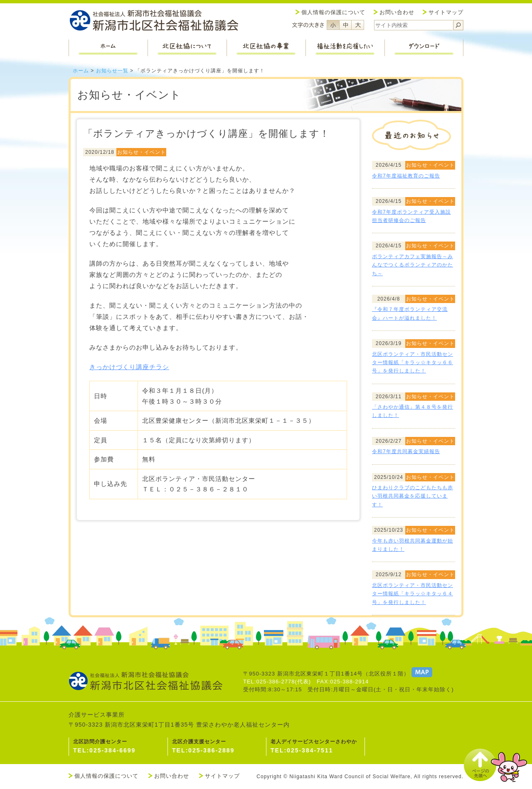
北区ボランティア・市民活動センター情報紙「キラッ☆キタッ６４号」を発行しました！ (413, 594)
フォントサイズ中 (345, 25)
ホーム (81, 71)
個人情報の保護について (333, 12)
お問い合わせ (397, 12)
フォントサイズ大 (358, 25)
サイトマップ (446, 12)
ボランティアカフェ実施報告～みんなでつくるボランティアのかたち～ (413, 265)
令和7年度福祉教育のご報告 (406, 176)
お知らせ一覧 (112, 71)
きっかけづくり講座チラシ (129, 367)
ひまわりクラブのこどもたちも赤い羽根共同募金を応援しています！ (413, 496)
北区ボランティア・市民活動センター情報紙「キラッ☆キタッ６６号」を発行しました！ (413, 363)
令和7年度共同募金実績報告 (406, 451)
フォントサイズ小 (333, 25)
